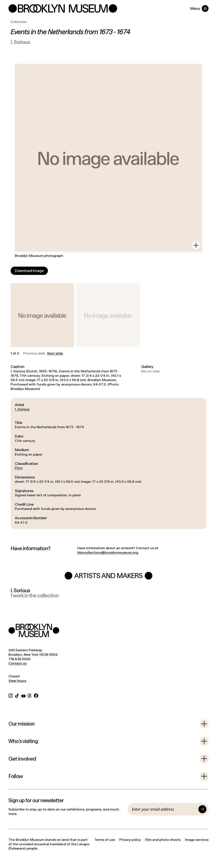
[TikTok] (17, 695)
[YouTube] (23, 695)
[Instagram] (11, 695)
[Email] (164, 809)
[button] (42, 315)
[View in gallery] (196, 245)
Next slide (55, 353)
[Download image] (29, 271)
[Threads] (30, 695)
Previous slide (34, 353)
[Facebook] (36, 695)
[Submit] (202, 809)
